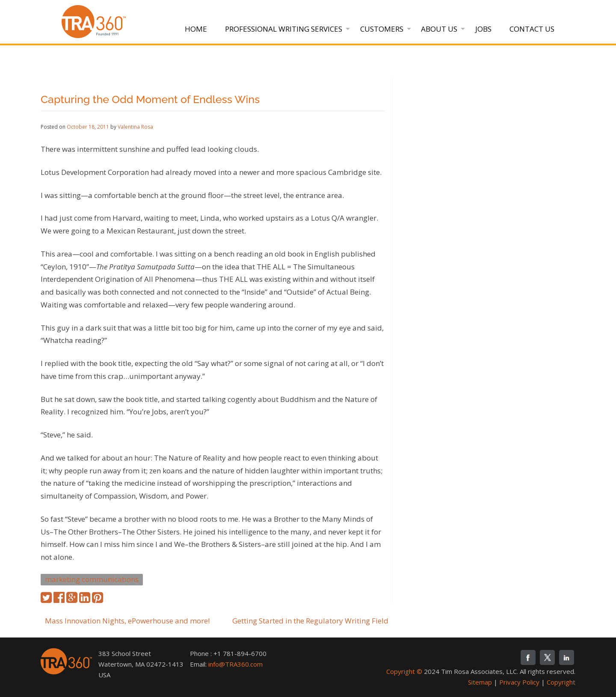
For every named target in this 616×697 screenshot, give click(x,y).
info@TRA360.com (235, 664)
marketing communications (92, 579)
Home (196, 29)
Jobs (483, 29)
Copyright (561, 682)
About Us (439, 29)
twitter (547, 657)
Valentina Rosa (135, 127)
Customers (382, 29)
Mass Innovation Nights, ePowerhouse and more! (127, 621)
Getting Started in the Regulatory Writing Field (310, 621)
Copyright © (404, 671)
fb (528, 657)
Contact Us (532, 29)
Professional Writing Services (284, 29)
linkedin (567, 657)
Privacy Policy (519, 682)
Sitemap (480, 682)
